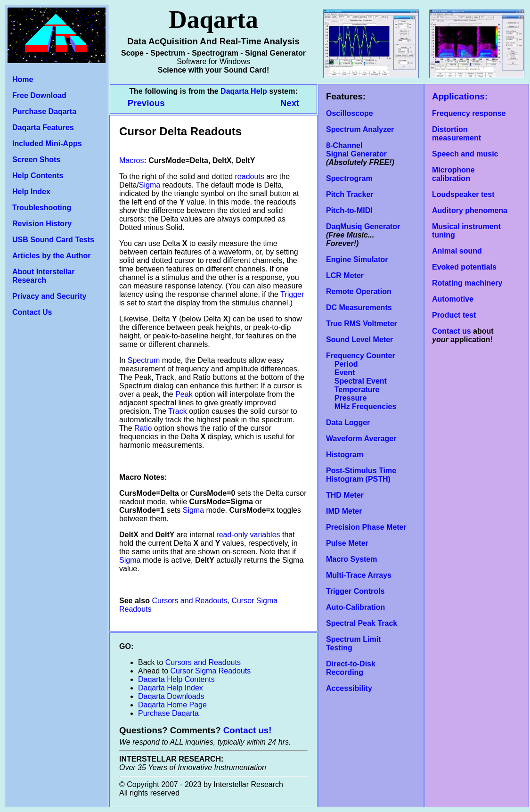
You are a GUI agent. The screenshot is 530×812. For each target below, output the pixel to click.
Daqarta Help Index (171, 688)
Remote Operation (359, 291)
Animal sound (457, 251)
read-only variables (248, 535)
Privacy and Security (49, 296)
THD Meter (345, 495)
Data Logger (348, 422)
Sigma (150, 185)
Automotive (453, 299)
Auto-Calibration (355, 607)
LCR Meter (345, 275)
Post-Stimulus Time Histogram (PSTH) (361, 475)
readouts (250, 176)
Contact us (452, 331)
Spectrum (144, 360)
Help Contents (38, 176)
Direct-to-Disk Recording (351, 668)
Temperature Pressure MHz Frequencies (361, 398)
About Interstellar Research (43, 276)
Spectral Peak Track (362, 623)
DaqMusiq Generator (363, 226)
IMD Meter (344, 511)
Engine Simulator (357, 259)
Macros (131, 160)
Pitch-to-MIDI (349, 210)
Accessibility (349, 688)
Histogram (345, 455)
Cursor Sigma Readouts (211, 671)
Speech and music (465, 154)
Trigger (292, 294)
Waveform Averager (361, 439)
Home (23, 79)
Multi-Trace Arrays (359, 575)
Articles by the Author (52, 256)
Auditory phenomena (470, 210)
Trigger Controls (355, 591)
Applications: (460, 96)
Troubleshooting (42, 208)
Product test (454, 315)
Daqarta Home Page (172, 705)
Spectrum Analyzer (360, 129)
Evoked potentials (464, 267)
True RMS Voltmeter (362, 324)
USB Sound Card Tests (53, 240)
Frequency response (469, 113)
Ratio (143, 428)
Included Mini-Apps (47, 144)
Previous (147, 103)
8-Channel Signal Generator (356, 150)
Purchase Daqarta (44, 111)
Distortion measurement (457, 134)
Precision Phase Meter (366, 527)
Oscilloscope (350, 113)
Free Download (39, 95)
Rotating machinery (467, 283)
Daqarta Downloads (171, 696)
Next (290, 103)
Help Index (31, 192)
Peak (184, 394)
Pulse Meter (347, 543)
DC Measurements (359, 308)
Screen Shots (36, 160)
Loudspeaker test (463, 194)
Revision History (42, 224)
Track (177, 411)
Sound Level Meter (359, 340)
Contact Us (32, 312)
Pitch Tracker (350, 194)
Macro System (352, 559)
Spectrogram (349, 178)
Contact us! (248, 730)
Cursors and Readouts (189, 601)
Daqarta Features (43, 127)
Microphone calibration (453, 174)
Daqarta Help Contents (176, 679)
